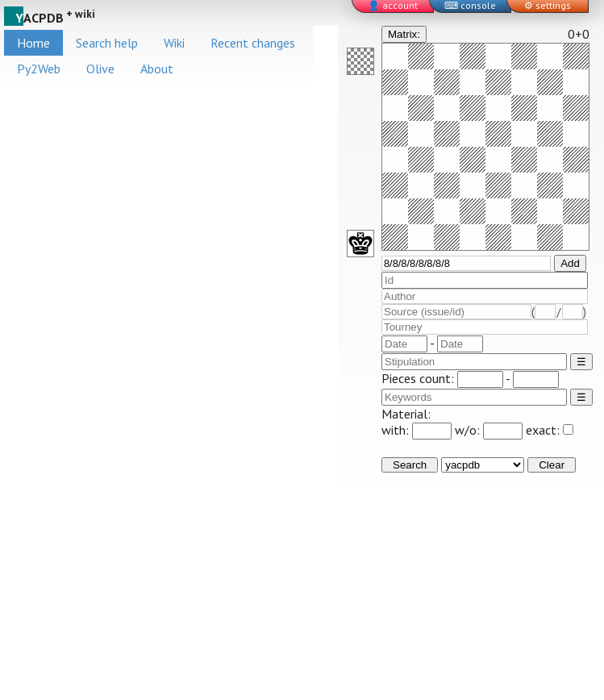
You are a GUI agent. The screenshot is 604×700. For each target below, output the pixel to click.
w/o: (489, 430)
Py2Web (39, 69)
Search (410, 465)
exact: (550, 430)
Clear (552, 465)
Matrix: (404, 34)
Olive (100, 69)
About (157, 69)
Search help (107, 43)
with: (417, 430)
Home (33, 43)
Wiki (174, 43)
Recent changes (253, 43)
